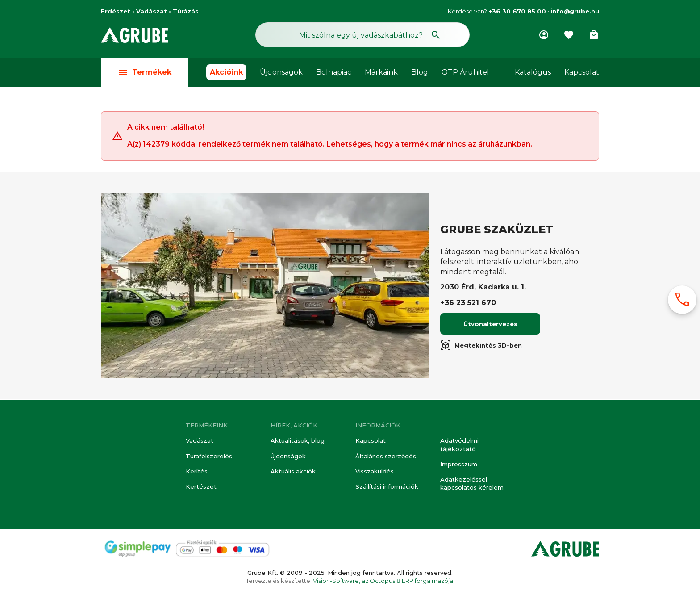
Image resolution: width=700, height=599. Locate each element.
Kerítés (197, 471)
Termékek (145, 72)
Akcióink (226, 72)
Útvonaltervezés (490, 324)
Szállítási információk (387, 486)
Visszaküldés (375, 471)
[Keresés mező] (362, 35)
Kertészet (201, 486)
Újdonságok (281, 72)
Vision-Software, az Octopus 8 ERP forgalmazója (383, 581)
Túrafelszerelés (209, 456)
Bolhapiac (334, 72)
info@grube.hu (575, 11)
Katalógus (533, 72)
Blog (420, 72)
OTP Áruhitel (465, 72)
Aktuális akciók (293, 471)
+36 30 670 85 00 (517, 11)
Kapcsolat (582, 72)
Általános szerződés (386, 456)
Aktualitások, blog (298, 440)
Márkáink (381, 72)
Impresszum (459, 464)
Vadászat (200, 440)
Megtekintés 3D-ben (481, 346)
